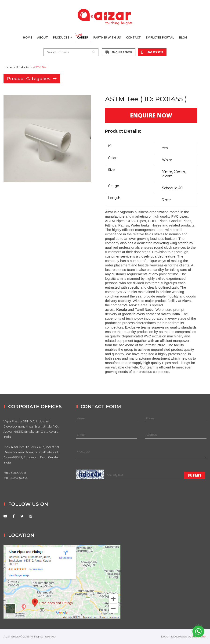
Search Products (71, 52)
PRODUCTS (63, 37)
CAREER (82, 36)
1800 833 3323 (152, 52)
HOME (27, 37)
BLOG (183, 37)
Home (8, 67)
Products (22, 67)
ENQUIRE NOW (119, 52)
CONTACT (133, 37)
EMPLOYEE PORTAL (160, 37)
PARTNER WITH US (107, 37)
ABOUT (43, 37)
